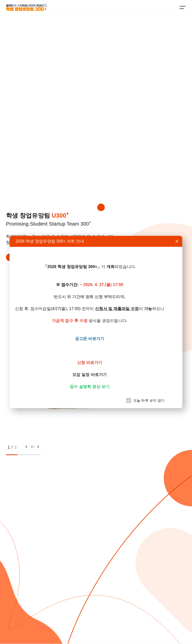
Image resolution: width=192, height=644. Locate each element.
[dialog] (96, 322)
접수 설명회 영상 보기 (90, 387)
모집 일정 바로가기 (89, 375)
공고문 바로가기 (90, 339)
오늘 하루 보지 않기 (149, 400)
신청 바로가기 (90, 363)
